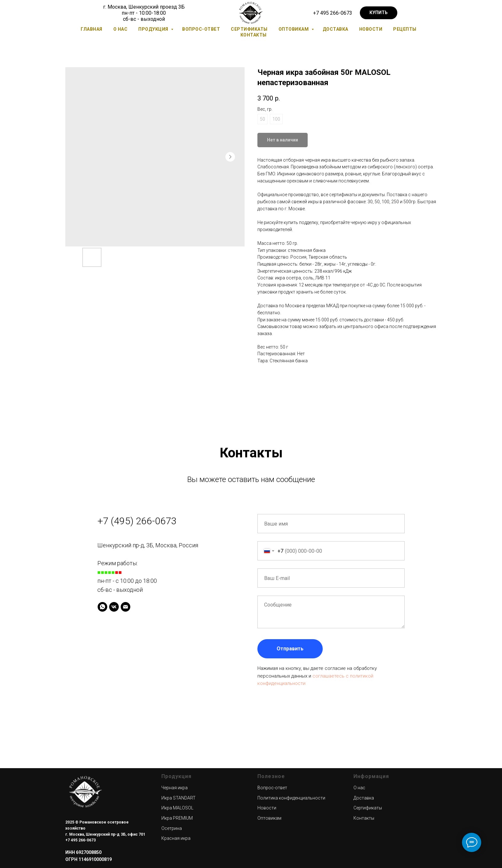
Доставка (336, 29)
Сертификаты (249, 29)
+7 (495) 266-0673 (137, 521)
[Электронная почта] (125, 607)
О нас (121, 29)
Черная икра (174, 788)
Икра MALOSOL (177, 808)
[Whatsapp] (102, 607)
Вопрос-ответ (201, 29)
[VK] (114, 607)
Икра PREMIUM (177, 818)
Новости (371, 29)
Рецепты (405, 29)
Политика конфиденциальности (291, 798)
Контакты (254, 35)
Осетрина (172, 828)
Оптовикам (294, 29)
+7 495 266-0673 (333, 13)
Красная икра (176, 838)
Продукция (154, 29)
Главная (92, 29)
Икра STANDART (178, 798)
